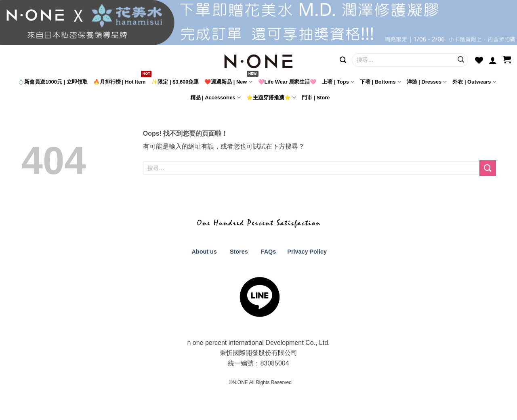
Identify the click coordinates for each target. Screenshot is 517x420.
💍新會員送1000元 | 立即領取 (53, 82)
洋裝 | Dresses (427, 82)
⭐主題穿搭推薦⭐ (271, 98)
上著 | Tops (338, 82)
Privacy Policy (306, 252)
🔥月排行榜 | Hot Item (120, 82)
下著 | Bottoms (380, 82)
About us (204, 252)
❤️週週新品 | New (228, 82)
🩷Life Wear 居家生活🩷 (287, 82)
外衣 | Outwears (474, 82)
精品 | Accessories (215, 98)
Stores (239, 252)
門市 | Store (316, 98)
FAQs (269, 252)
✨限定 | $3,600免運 (175, 82)
